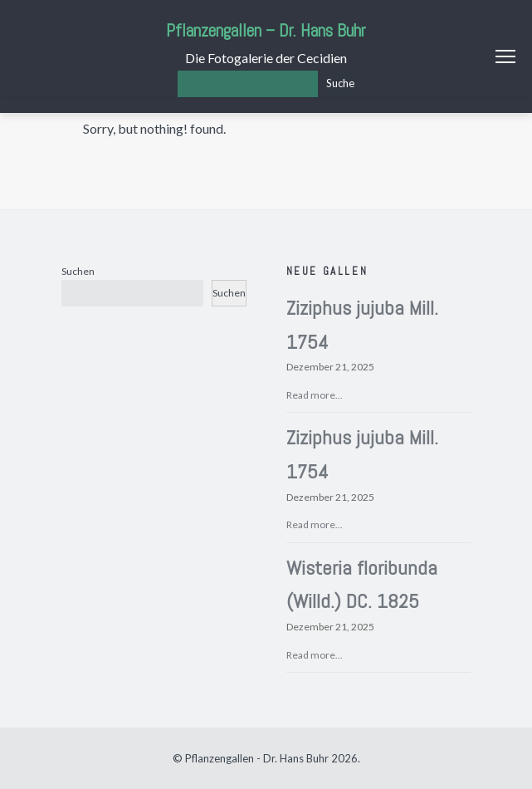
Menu (505, 56)
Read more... (315, 395)
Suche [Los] (340, 83)
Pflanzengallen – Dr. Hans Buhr (266, 30)
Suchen (78, 271)
